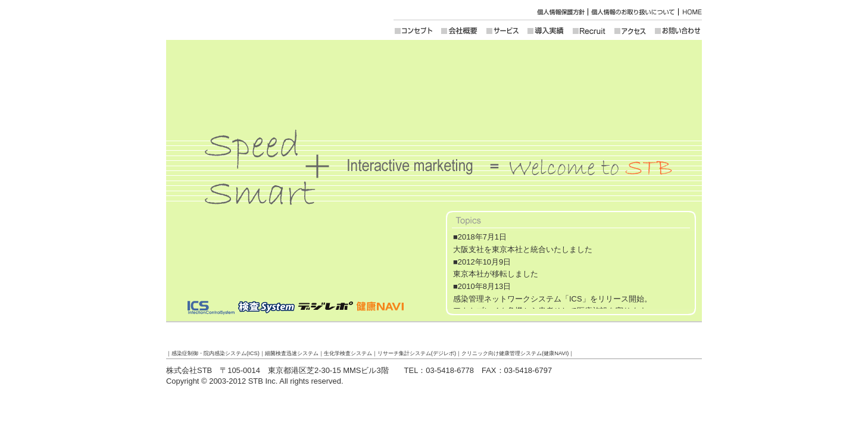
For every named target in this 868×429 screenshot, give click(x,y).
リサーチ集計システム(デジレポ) (417, 353)
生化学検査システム (348, 353)
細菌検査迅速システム (292, 353)
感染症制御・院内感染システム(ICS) (216, 353)
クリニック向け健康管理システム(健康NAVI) (515, 353)
